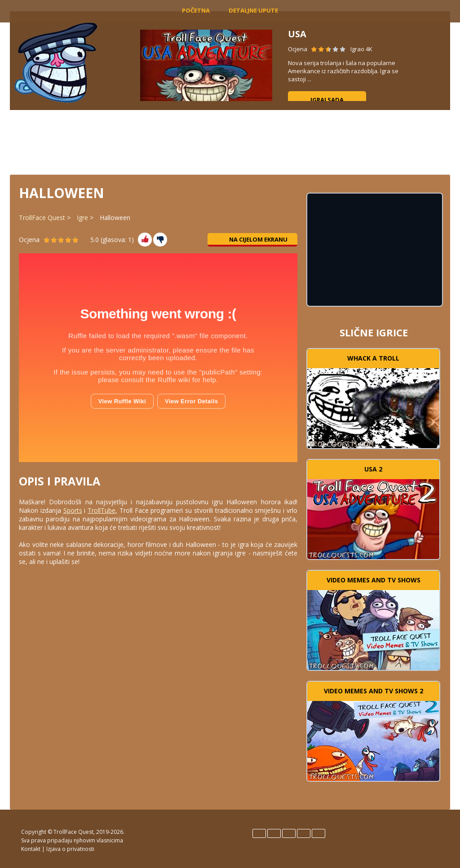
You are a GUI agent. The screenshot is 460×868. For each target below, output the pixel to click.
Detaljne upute (253, 10)
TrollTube (102, 510)
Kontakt (31, 849)
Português (304, 833)
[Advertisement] (230, 141)
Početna (196, 10)
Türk (318, 833)
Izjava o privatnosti (70, 849)
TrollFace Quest (42, 218)
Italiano (289, 833)
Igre (82, 218)
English (259, 833)
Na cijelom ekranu (253, 239)
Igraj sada (327, 100)
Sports (73, 510)
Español (274, 833)
